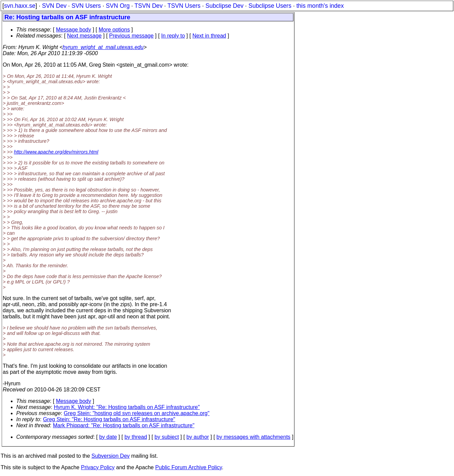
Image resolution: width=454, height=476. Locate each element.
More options (114, 30)
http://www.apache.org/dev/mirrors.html (56, 152)
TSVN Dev (149, 6)
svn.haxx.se (20, 6)
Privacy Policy (98, 467)
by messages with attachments (253, 437)
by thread (136, 437)
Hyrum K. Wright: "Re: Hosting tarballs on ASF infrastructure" (127, 407)
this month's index (320, 6)
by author (198, 437)
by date (108, 437)
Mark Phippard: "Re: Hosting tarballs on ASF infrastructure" (124, 425)
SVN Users (86, 6)
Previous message (132, 36)
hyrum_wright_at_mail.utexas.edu (103, 47)
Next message (84, 36)
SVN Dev (54, 6)
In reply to (173, 36)
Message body (73, 30)
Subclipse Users (270, 6)
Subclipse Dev (224, 6)
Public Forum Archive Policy (188, 467)
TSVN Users (184, 6)
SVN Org (118, 6)
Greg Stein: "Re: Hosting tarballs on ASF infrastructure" (109, 419)
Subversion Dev (111, 456)
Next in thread (209, 36)
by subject (167, 437)
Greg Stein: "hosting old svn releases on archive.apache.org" (137, 413)
